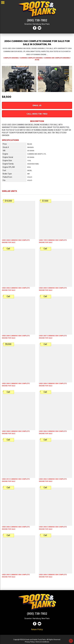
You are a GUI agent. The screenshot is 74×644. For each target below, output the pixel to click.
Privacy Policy (30, 642)
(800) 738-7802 (37, 20)
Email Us (37, 105)
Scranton (28, 618)
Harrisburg (37, 618)
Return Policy (37, 629)
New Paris (46, 24)
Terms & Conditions (42, 642)
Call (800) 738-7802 (37, 114)
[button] (3, 79)
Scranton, (28, 24)
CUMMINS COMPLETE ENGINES (31, 58)
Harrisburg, (37, 24)
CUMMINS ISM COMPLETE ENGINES (57, 58)
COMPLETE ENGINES (11, 58)
